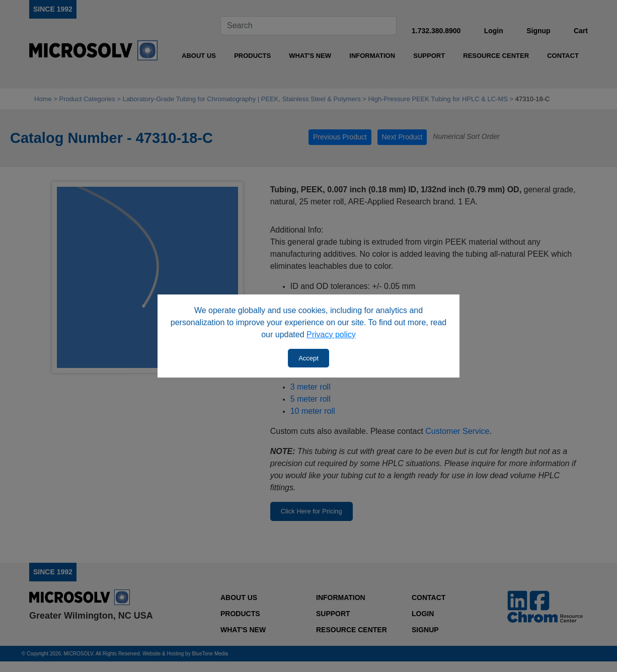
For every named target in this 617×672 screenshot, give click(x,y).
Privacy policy (331, 334)
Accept (308, 358)
